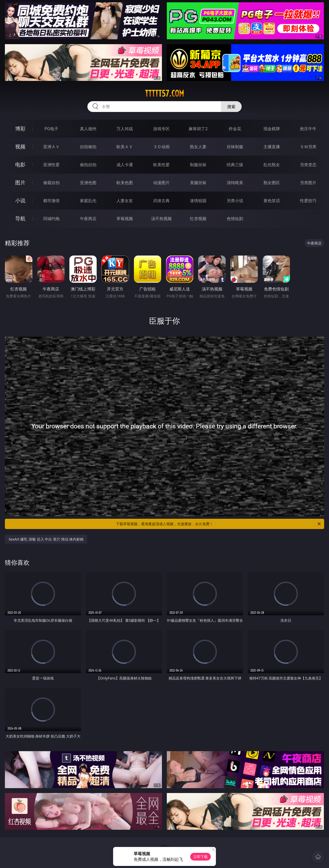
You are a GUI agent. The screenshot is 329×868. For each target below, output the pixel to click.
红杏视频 (198, 219)
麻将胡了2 (198, 129)
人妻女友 (125, 201)
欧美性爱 (161, 165)
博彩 (20, 129)
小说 (20, 200)
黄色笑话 (272, 201)
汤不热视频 (161, 219)
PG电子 (51, 129)
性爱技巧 (308, 201)
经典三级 (235, 165)
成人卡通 (125, 165)
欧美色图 (125, 183)
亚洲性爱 (51, 165)
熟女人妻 (198, 147)
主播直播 (272, 147)
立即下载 (200, 857)
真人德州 (88, 129)
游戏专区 (161, 129)
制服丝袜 (198, 165)
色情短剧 (235, 219)
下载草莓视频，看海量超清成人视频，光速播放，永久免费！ (219, 524)
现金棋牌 (272, 129)
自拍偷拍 (88, 147)
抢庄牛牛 (308, 129)
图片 (20, 182)
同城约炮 (51, 219)
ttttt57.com (164, 93)
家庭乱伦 (88, 201)
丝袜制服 (235, 147)
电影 (20, 164)
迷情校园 (198, 201)
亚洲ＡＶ (51, 147)
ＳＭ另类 (308, 147)
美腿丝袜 (198, 183)
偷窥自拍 (51, 183)
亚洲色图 (88, 183)
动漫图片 (161, 183)
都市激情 (51, 201)
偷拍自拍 (88, 165)
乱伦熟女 (272, 165)
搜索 (231, 107)
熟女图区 (272, 183)
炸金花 (235, 129)
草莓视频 (125, 219)
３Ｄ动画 (161, 147)
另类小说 (235, 201)
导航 (20, 218)
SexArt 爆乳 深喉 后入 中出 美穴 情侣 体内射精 (46, 539)
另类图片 (308, 183)
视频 (20, 147)
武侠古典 (161, 201)
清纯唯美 (235, 183)
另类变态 (308, 165)
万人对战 (125, 129)
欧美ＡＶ (125, 147)
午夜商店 (88, 219)
